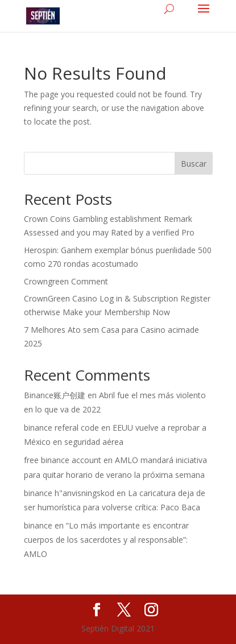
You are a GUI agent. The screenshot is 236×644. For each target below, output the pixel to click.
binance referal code (61, 428)
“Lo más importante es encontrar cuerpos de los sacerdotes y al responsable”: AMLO (106, 540)
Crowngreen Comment (66, 281)
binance (38, 525)
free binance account (63, 460)
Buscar (194, 164)
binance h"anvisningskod (69, 493)
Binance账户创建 (55, 395)
